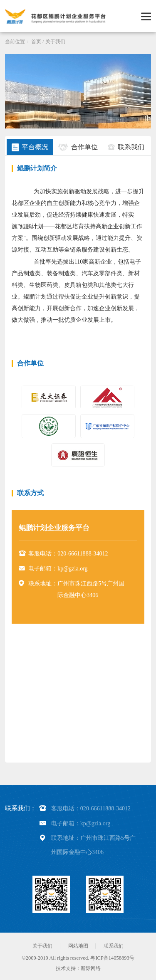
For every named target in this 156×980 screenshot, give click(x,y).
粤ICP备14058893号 (112, 958)
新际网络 (91, 968)
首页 (36, 42)
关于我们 (55, 42)
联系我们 (114, 946)
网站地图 (78, 946)
